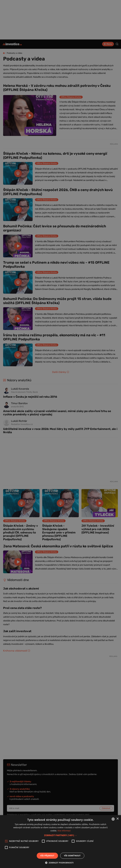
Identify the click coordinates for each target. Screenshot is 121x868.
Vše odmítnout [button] (72, 856)
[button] (60, 835)
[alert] (60, 434)
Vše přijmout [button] (47, 856)
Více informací (64, 831)
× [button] (117, 819)
